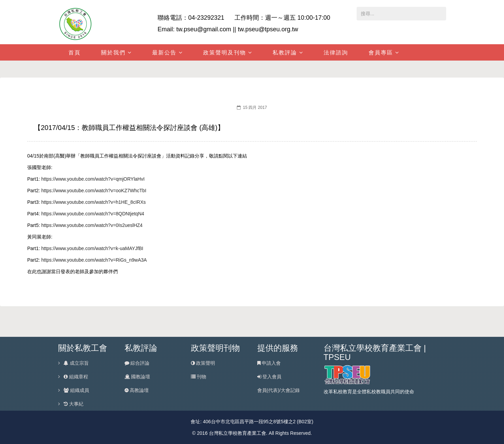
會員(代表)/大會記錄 (279, 390)
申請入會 (269, 363)
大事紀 (73, 404)
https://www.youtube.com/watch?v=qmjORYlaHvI (93, 179)
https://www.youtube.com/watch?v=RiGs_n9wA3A (94, 260)
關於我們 (113, 53)
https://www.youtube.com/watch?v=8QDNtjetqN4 (93, 214)
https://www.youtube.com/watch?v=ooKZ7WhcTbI (94, 191)
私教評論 (285, 53)
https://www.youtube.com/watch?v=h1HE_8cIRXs (93, 202)
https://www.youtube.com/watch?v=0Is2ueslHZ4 (92, 225)
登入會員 (270, 377)
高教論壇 (137, 390)
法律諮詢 (336, 53)
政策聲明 (203, 363)
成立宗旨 (76, 363)
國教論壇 (137, 377)
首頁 (75, 53)
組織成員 (76, 390)
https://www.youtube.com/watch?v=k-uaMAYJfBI (92, 248)
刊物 (199, 377)
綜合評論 (137, 363)
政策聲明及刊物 (225, 53)
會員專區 (381, 53)
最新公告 (164, 53)
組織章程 (76, 377)
